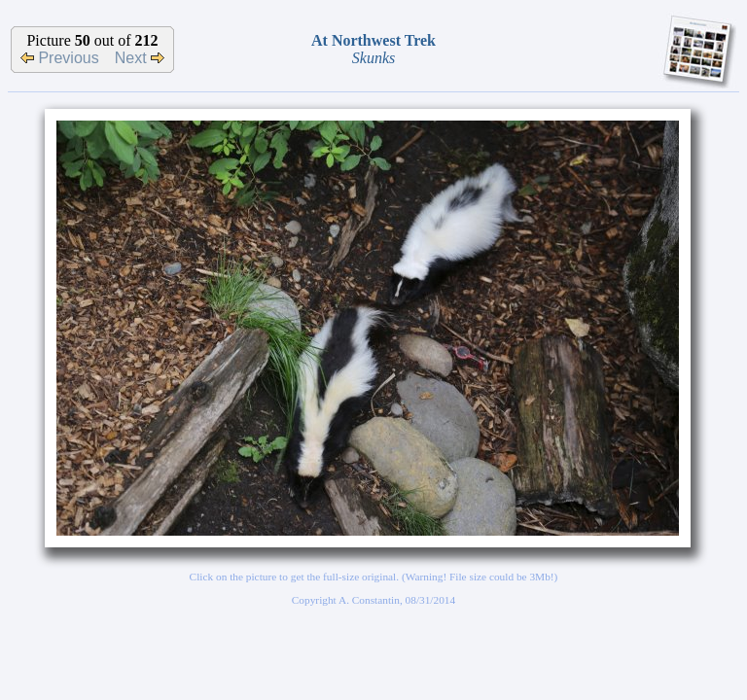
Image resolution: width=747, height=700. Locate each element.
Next (140, 58)
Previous (60, 58)
